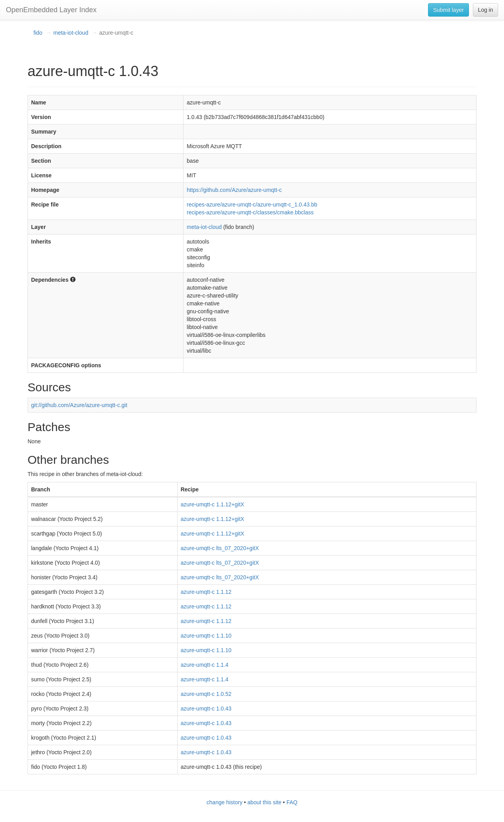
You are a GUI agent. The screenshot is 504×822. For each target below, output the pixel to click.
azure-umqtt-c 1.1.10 (206, 636)
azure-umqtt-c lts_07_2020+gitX (220, 548)
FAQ (292, 802)
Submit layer (448, 10)
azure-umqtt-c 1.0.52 (206, 694)
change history (225, 802)
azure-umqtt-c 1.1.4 (205, 665)
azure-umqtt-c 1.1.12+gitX (212, 504)
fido (38, 33)
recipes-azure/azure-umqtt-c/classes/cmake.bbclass (250, 212)
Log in (485, 10)
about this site (264, 802)
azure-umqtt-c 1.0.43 (206, 709)
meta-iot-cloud (71, 33)
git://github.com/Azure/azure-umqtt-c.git (79, 405)
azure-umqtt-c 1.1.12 (206, 592)
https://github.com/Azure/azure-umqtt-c (234, 190)
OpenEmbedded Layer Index (51, 10)
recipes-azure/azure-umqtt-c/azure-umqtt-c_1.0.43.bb (252, 205)
